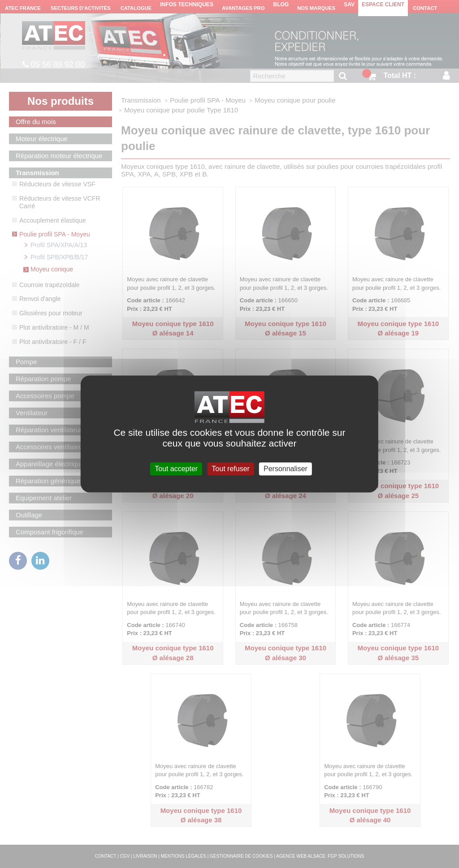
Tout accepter (176, 469)
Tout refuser (230, 469)
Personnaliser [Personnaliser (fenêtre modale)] (286, 469)
